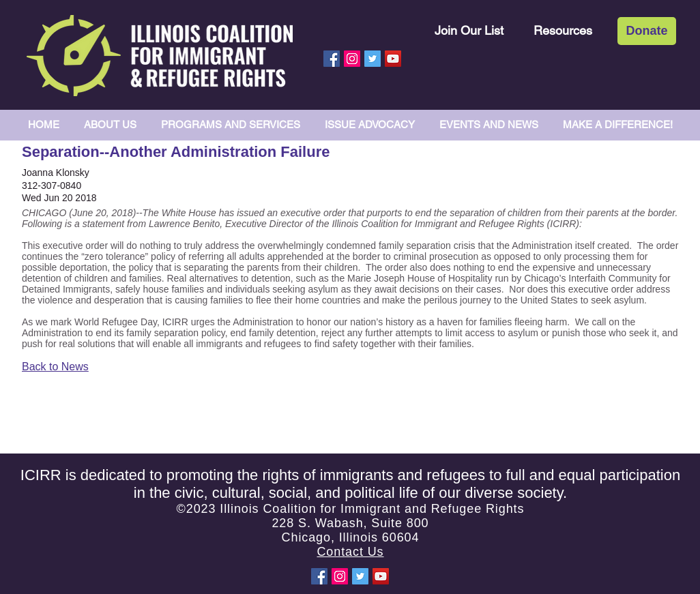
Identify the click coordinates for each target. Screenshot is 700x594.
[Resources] (563, 30)
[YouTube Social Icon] (393, 59)
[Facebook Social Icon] (332, 59)
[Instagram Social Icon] (352, 59)
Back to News (55, 367)
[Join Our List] (469, 30)
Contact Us (350, 552)
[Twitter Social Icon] (373, 59)
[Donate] (647, 31)
